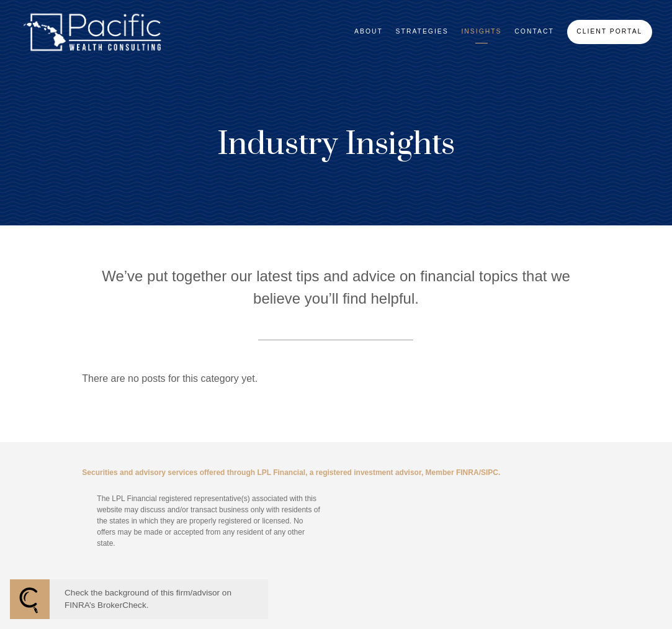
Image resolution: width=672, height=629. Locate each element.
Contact (534, 31)
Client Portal (609, 31)
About (369, 31)
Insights (481, 31)
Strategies (422, 31)
